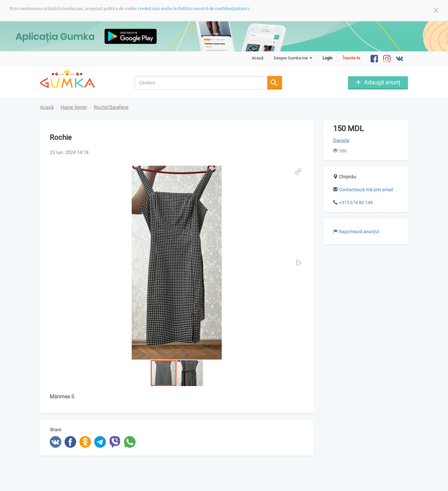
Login (327, 58)
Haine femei (74, 107)
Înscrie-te (351, 58)
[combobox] (201, 83)
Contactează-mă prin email (366, 190)
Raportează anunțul (356, 232)
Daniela (341, 141)
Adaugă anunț (382, 82)
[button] (298, 172)
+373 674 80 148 (356, 203)
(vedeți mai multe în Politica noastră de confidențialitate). (194, 9)
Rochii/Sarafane (111, 107)
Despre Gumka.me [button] (293, 58)
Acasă (258, 58)
